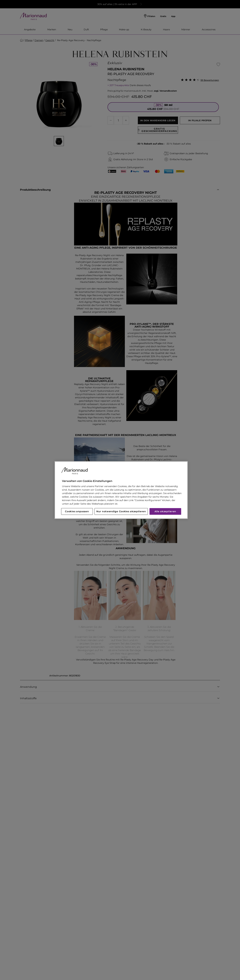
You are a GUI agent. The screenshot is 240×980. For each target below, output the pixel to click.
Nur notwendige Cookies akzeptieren (121, 511)
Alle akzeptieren (165, 511)
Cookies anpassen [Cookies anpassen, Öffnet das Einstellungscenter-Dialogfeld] (77, 511)
